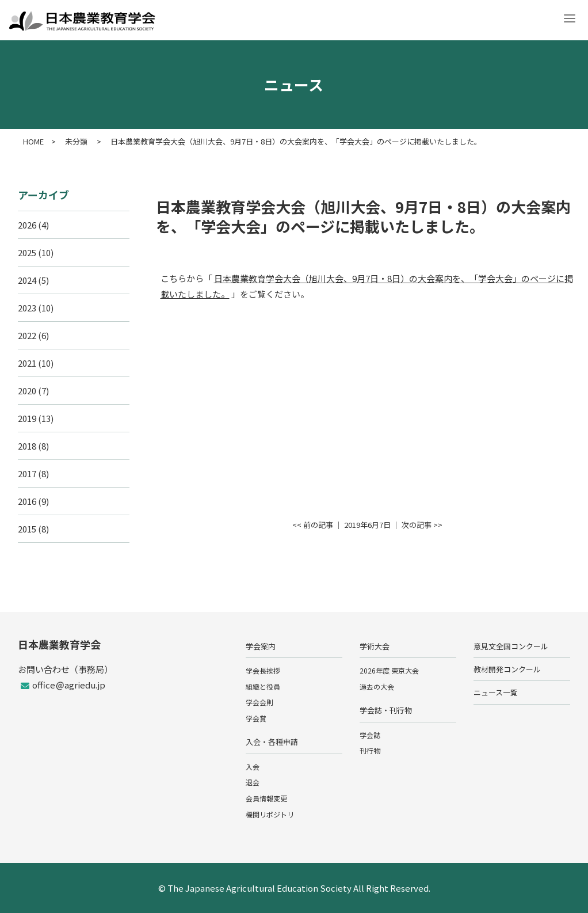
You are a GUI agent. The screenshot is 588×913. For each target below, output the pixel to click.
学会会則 (259, 702)
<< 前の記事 (313, 525)
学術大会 (375, 646)
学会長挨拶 (263, 670)
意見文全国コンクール (511, 646)
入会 (253, 766)
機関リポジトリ (270, 814)
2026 (27, 225)
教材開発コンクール (507, 669)
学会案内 (261, 646)
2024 (27, 280)
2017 (27, 473)
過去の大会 (377, 686)
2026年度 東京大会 (389, 670)
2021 (27, 363)
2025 (27, 252)
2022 (27, 335)
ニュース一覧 (496, 692)
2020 (27, 391)
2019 (27, 418)
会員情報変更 (266, 798)
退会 (253, 782)
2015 (27, 529)
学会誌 (370, 735)
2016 (27, 501)
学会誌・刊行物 (386, 710)
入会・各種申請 (272, 742)
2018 (27, 446)
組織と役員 (263, 686)
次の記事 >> (422, 525)
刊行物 (370, 750)
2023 (27, 308)
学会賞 (256, 718)
